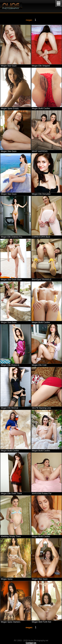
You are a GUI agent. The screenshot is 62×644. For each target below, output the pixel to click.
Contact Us (31, 643)
